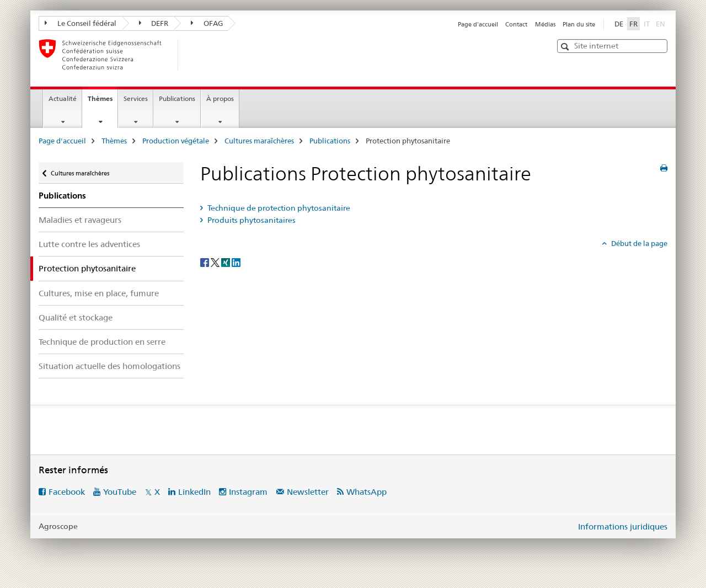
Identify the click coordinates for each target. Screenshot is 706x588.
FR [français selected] (633, 24)
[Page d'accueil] (196, 55)
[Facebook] (205, 261)
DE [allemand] (619, 24)
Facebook (67, 492)
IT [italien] (648, 23)
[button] (566, 47)
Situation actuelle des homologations (109, 366)
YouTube (120, 492)
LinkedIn (194, 492)
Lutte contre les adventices (89, 244)
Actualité (63, 98)
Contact (516, 24)
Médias (545, 24)
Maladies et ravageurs (80, 220)
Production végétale (176, 141)
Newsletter (308, 492)
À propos (220, 98)
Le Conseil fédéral (81, 23)
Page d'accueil (478, 24)
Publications (177, 98)
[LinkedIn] (236, 261)
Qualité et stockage (76, 317)
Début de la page (638, 243)
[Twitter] (216, 261)
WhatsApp (367, 492)
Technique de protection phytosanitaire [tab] (278, 208)
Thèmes (103, 102)
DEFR (154, 23)
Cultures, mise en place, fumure (99, 293)
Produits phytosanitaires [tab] (251, 220)
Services (136, 98)
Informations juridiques (623, 526)
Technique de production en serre (102, 342)
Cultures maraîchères (259, 141)
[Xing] (226, 261)
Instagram (248, 492)
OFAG (207, 23)
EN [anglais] (662, 23)
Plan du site (579, 24)
